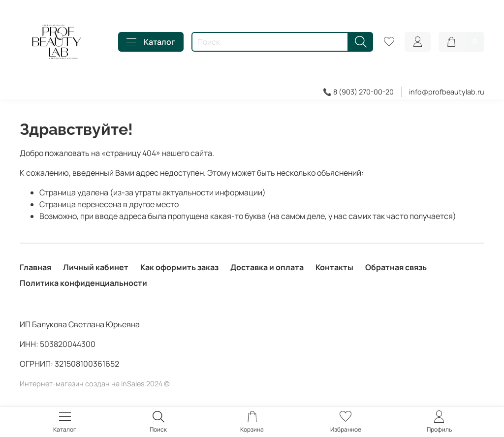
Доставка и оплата (267, 267)
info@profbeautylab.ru (447, 92)
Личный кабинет (96, 267)
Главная (35, 267)
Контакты (334, 267)
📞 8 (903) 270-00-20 (358, 92)
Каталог (151, 42)
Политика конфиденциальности (83, 283)
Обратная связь (396, 267)
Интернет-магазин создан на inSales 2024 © (95, 384)
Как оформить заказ (179, 267)
